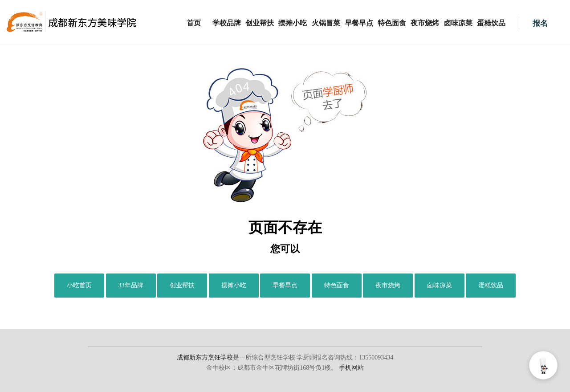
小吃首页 (79, 285)
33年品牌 (131, 285)
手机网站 (351, 368)
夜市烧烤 (425, 23)
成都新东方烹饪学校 (205, 357)
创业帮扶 (260, 23)
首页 (194, 23)
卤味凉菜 (458, 23)
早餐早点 (359, 23)
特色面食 (392, 23)
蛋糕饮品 (491, 23)
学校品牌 (227, 23)
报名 (540, 23)
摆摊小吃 (293, 23)
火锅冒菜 (326, 23)
